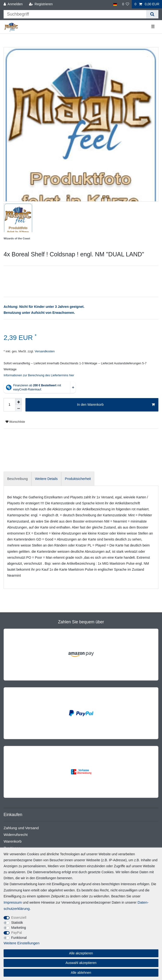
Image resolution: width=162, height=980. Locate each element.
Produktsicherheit (78, 479)
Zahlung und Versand (21, 828)
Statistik (17, 923)
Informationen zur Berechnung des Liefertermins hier (39, 375)
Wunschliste (15, 422)
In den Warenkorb (116, 405)
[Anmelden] (13, 4)
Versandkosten (44, 351)
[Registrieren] (41, 4)
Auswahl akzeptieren (81, 963)
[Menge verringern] (18, 408)
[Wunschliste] (126, 4)
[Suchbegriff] (75, 14)
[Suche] (152, 14)
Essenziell (19, 918)
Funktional (19, 938)
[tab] (18, 479)
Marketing (19, 928)
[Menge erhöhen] (18, 401)
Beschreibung (18, 479)
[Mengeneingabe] (9, 405)
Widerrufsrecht (16, 835)
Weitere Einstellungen (21, 943)
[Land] (115, 4)
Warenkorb (13, 841)
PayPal (17, 933)
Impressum (13, 902)
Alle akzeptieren (81, 953)
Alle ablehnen (81, 973)
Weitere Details (46, 479)
